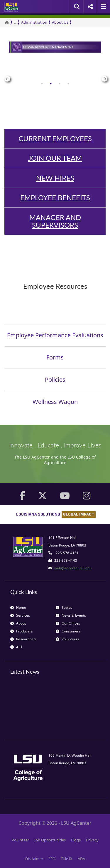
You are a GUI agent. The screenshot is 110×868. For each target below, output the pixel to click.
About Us (60, 22)
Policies (55, 379)
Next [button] (104, 76)
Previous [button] (6, 76)
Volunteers (67, 639)
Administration (34, 22)
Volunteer (20, 840)
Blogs (76, 840)
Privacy (92, 840)
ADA (81, 859)
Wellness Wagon (55, 402)
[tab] (42, 84)
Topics (64, 607)
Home (18, 607)
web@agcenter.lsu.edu (73, 568)
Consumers (68, 631)
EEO (52, 859)
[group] (55, 76)
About (18, 623)
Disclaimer (34, 859)
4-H (16, 647)
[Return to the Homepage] (7, 22)
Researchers (23, 639)
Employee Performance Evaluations (55, 335)
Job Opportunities (50, 840)
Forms (55, 357)
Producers (22, 631)
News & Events (71, 615)
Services (20, 615)
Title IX (67, 859)
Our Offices (68, 623)
